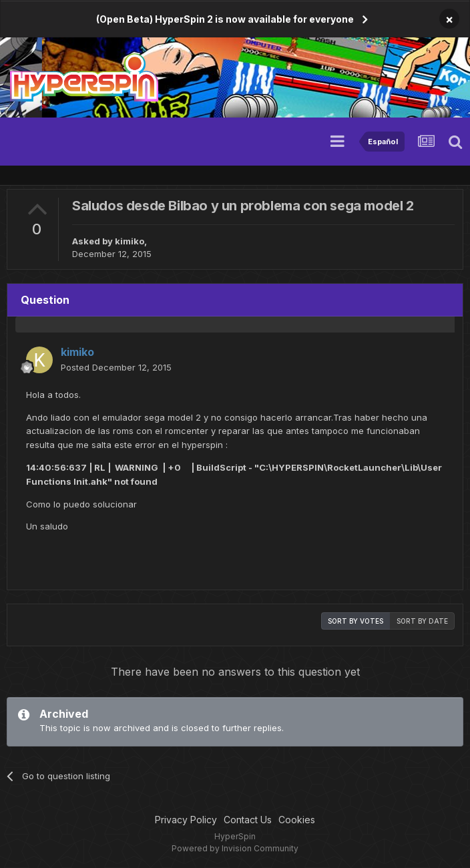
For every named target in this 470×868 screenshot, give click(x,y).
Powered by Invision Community (235, 848)
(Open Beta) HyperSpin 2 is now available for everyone (225, 19)
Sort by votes (356, 621)
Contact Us (248, 820)
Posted (116, 367)
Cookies (297, 820)
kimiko (130, 241)
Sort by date (422, 621)
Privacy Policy (186, 820)
